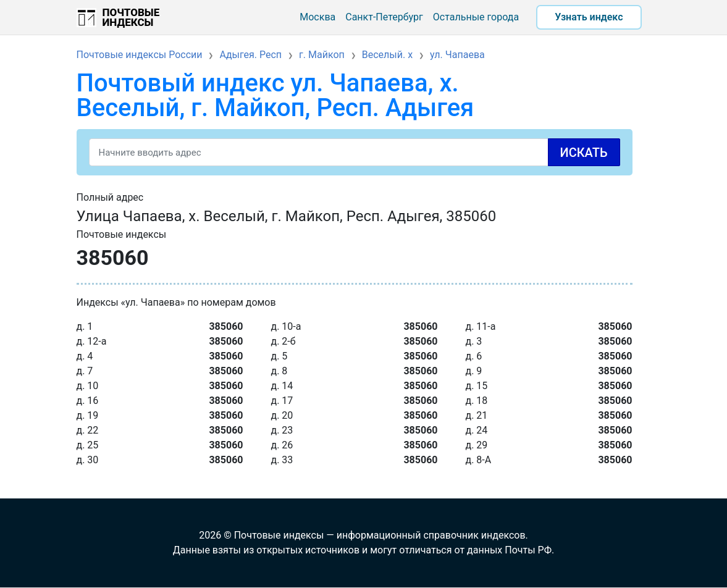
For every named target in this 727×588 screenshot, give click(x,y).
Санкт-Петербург (384, 17)
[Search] (355, 152)
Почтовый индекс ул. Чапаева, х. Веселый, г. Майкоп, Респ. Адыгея (275, 95)
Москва (317, 17)
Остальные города (476, 17)
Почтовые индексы (131, 17)
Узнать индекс (589, 17)
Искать (584, 153)
